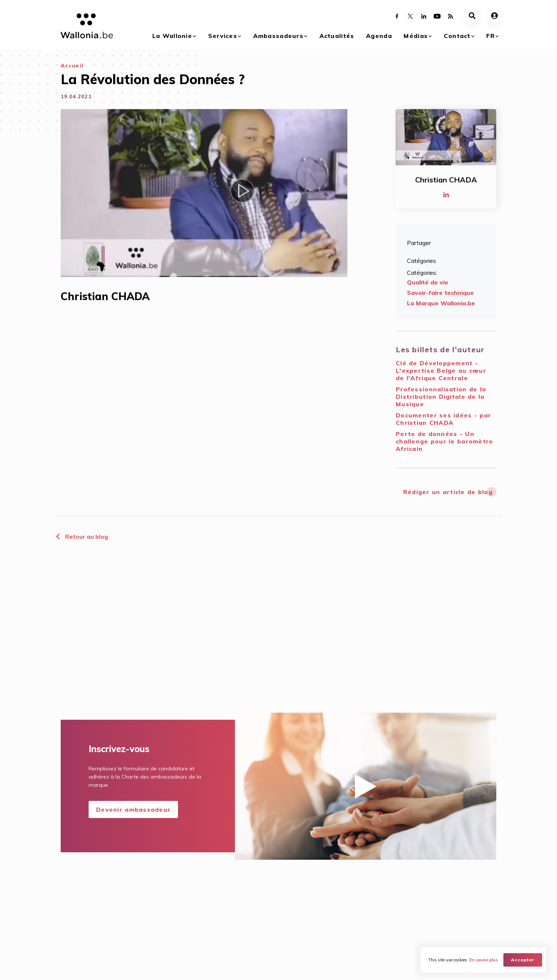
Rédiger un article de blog (448, 492)
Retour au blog (82, 537)
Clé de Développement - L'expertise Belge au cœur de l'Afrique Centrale (441, 370)
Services (223, 36)
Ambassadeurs (278, 36)
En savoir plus (484, 960)
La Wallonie (172, 36)
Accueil (72, 66)
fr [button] (491, 36)
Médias (416, 36)
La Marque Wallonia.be (441, 303)
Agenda (379, 36)
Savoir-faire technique (440, 293)
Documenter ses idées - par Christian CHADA (443, 419)
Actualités (337, 36)
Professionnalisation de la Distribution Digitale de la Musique (441, 397)
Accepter (523, 960)
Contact (457, 36)
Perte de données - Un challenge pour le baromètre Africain (445, 441)
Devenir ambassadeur (133, 809)
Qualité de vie (428, 282)
